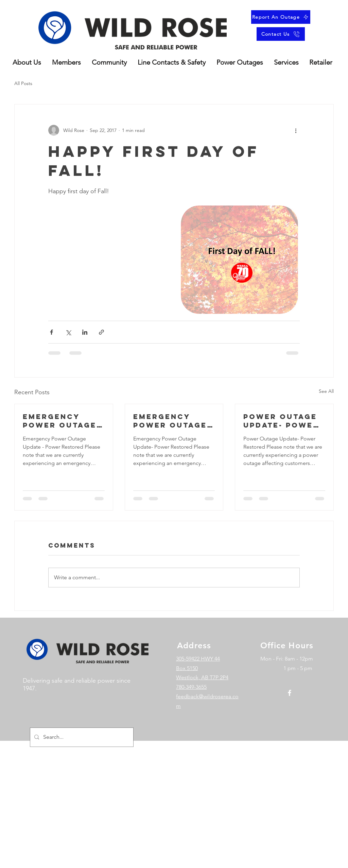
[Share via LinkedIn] (85, 332)
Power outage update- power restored (281, 421)
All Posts (23, 83)
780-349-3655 (191, 687)
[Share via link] (101, 332)
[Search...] (81, 737)
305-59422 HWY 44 (198, 659)
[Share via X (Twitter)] (68, 332)
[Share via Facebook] (51, 332)
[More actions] (296, 130)
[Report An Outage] (281, 17)
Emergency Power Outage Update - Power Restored (62, 421)
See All (326, 391)
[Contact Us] (281, 34)
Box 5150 (187, 668)
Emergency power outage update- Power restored (171, 421)
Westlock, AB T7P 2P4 (202, 677)
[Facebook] (290, 693)
